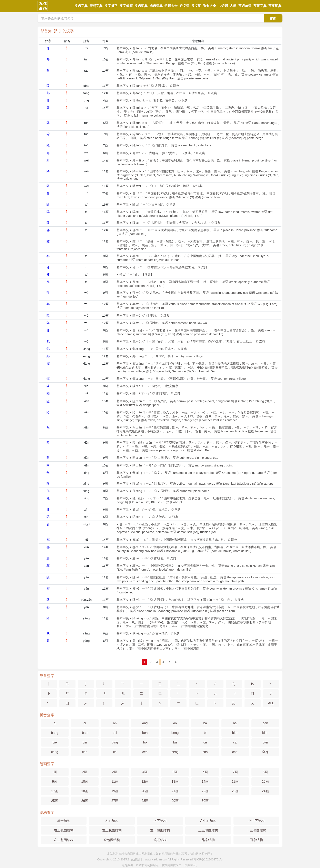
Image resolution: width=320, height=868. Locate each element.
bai (235, 723)
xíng (86, 473)
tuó (86, 123)
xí (86, 212)
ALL (271, 703)
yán (86, 607)
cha (205, 752)
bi (205, 733)
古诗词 (223, 6)
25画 (55, 801)
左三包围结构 (64, 840)
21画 (175, 791)
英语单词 (245, 6)
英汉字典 (260, 6)
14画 (106, 108)
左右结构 (112, 821)
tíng (86, 100)
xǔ (86, 540)
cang (55, 752)
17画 (55, 791)
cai (235, 742)
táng (86, 86)
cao (85, 752)
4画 (105, 100)
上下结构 (160, 821)
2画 (85, 772)
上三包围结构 (208, 830)
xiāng (86, 349)
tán (86, 59)
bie (55, 742)
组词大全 (171, 6)
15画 (106, 401)
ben (145, 733)
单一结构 (64, 821)
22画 (205, 791)
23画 (235, 791)
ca (205, 742)
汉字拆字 (111, 6)
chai (235, 752)
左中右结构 (208, 821)
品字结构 (208, 840)
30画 (205, 801)
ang (145, 723)
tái (86, 48)
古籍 (233, 6)
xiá (86, 386)
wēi (86, 171)
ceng (175, 752)
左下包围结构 (160, 830)
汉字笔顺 (126, 6)
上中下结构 (256, 821)
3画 (115, 772)
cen (145, 752)
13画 (106, 86)
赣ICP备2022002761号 (208, 859)
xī (86, 193)
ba (205, 723)
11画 (106, 171)
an (115, 723)
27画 (115, 801)
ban (265, 723)
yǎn (86, 577)
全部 (265, 752)
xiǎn (86, 401)
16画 (106, 212)
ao (175, 723)
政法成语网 (135, 859)
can (265, 742)
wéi (86, 160)
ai (85, 723)
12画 (106, 93)
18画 (106, 558)
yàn (86, 558)
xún (86, 547)
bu (175, 742)
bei (115, 733)
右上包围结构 (64, 830)
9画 (105, 256)
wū (86, 304)
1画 (55, 772)
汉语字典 (81, 6)
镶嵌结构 (160, 840)
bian (235, 733)
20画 (106, 193)
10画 (106, 59)
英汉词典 (275, 6)
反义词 (196, 6)
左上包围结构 (112, 830)
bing (115, 742)
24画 (265, 791)
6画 (105, 153)
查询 (273, 19)
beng (175, 733)
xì (86, 223)
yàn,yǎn (86, 600)
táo (86, 71)
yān (86, 566)
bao (85, 733)
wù (86, 323)
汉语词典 (141, 6)
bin (85, 742)
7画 (105, 48)
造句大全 (210, 6)
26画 (85, 801)
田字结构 (256, 840)
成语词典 (156, 6)
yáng (86, 618)
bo (145, 742)
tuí (86, 108)
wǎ (86, 153)
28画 (145, 801)
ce (115, 752)
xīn (86, 509)
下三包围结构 (256, 830)
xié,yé (86, 524)
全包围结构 (112, 840)
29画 (175, 801)
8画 (105, 267)
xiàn (86, 412)
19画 (106, 204)
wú (86, 293)
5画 (105, 123)
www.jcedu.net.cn (156, 859)
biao (265, 733)
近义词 (184, 6)
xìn (86, 517)
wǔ (86, 315)
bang (55, 733)
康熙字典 (96, 6)
